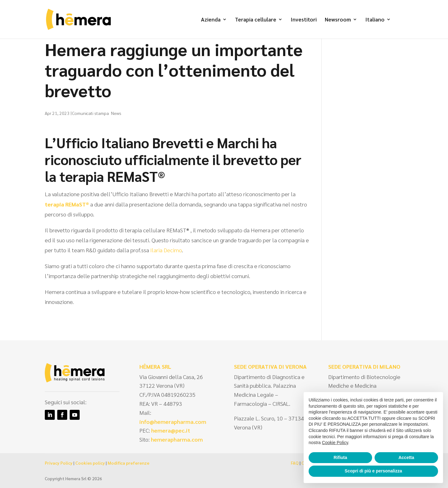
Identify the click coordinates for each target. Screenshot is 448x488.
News (116, 113)
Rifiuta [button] (340, 457)
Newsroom (338, 20)
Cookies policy (90, 463)
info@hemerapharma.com (173, 422)
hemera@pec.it (171, 430)
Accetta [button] (406, 457)
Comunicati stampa (91, 113)
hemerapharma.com (176, 439)
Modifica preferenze (128, 463)
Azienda (211, 20)
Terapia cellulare (256, 20)
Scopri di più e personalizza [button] (373, 471)
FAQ (295, 463)
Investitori (304, 20)
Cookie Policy (335, 443)
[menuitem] (378, 28)
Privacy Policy (59, 463)
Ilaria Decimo (166, 250)
